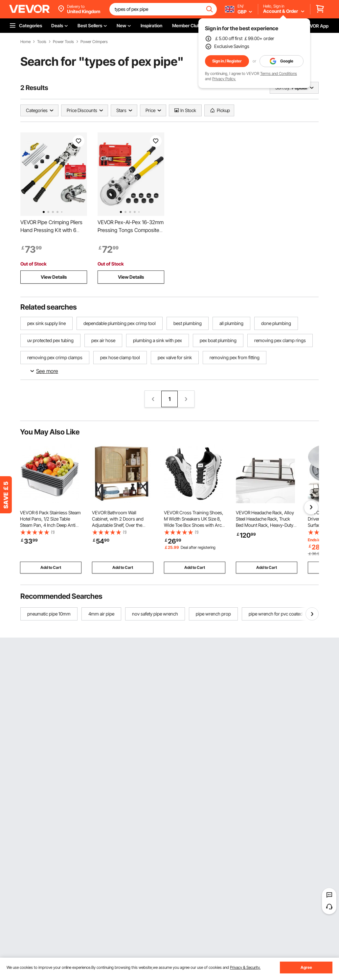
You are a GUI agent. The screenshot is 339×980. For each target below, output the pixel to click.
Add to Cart (51, 567)
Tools (42, 42)
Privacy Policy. (224, 79)
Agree (306, 967)
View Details (54, 277)
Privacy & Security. (245, 967)
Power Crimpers (94, 42)
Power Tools (63, 42)
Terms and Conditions (279, 73)
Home (25, 42)
